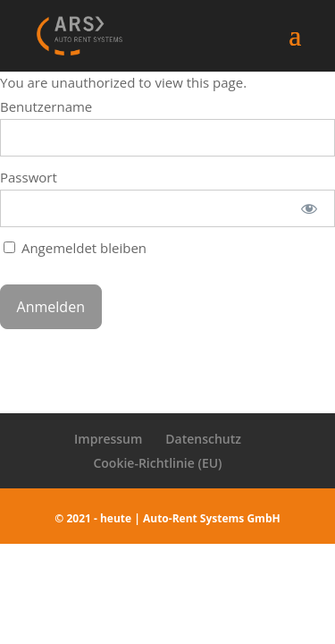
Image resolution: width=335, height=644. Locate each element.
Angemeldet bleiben (75, 248)
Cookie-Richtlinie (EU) (157, 463)
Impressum (108, 439)
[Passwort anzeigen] (310, 208)
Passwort (29, 177)
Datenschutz (203, 439)
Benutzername (46, 106)
